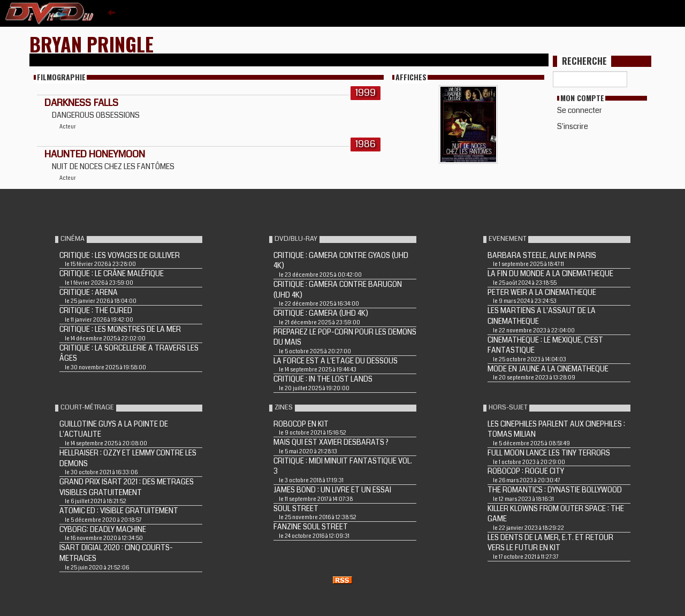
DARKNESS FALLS (81, 103)
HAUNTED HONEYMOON (95, 154)
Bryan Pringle (92, 44)
